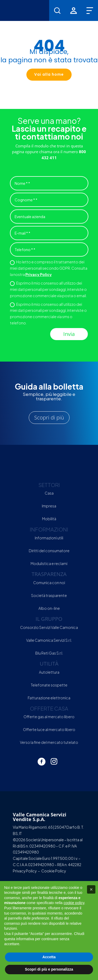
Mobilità (49, 519)
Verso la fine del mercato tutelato (49, 742)
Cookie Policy (54, 871)
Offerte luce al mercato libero (49, 729)
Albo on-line (49, 608)
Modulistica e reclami (49, 563)
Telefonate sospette (49, 685)
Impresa (49, 506)
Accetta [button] (49, 957)
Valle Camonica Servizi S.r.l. (49, 640)
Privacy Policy (39, 274)
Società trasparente (49, 595)
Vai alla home (49, 74)
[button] (91, 889)
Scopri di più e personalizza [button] (49, 969)
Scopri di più (49, 417)
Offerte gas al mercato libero (49, 717)
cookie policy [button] (74, 903)
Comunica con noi (49, 583)
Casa (49, 493)
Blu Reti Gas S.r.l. (49, 653)
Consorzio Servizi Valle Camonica (49, 627)
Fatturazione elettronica (49, 698)
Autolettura (49, 672)
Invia (69, 334)
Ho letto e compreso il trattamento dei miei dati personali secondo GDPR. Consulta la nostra (49, 268)
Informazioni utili (49, 538)
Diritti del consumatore (49, 551)
